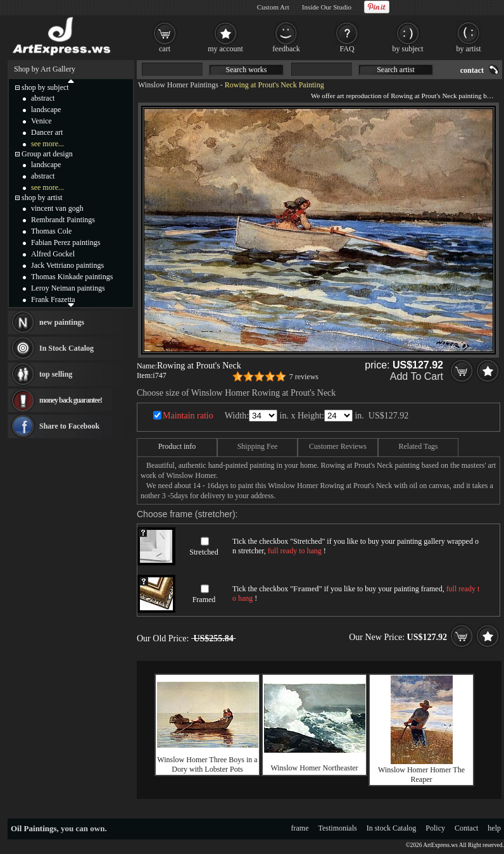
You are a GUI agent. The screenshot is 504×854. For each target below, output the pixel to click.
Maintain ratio (188, 416)
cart (165, 49)
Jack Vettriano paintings (67, 265)
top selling (56, 374)
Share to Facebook (69, 426)
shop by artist (42, 198)
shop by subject (45, 87)
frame (300, 828)
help (494, 828)
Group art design (47, 154)
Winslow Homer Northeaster (314, 768)
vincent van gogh (57, 208)
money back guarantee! (71, 400)
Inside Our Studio (327, 7)
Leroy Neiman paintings (68, 288)
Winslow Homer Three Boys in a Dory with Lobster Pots (207, 764)
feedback (286, 49)
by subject (408, 49)
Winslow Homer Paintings (178, 85)
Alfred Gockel (53, 254)
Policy (435, 828)
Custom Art (273, 7)
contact (472, 70)
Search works (247, 70)
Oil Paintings (34, 828)
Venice (41, 121)
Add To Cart (417, 376)
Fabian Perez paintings (66, 242)
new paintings (62, 322)
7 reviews (304, 377)
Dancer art (47, 132)
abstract (43, 98)
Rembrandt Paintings (63, 220)
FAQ (347, 49)
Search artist (396, 70)
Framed (204, 600)
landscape (46, 110)
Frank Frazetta (53, 299)
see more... (47, 144)
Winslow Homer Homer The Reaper (421, 775)
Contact (466, 828)
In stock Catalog (392, 828)
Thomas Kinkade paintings (72, 277)
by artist (469, 49)
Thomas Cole (51, 231)
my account (225, 49)
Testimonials (338, 828)
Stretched (204, 552)
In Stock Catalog (66, 348)
